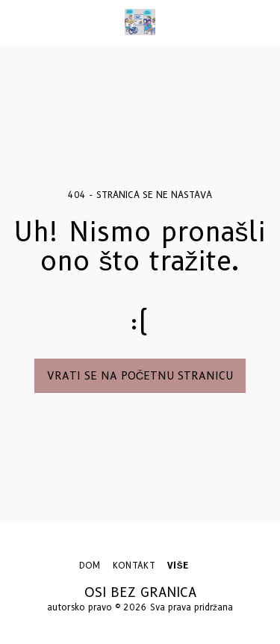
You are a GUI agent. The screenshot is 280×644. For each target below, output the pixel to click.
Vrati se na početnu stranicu (140, 376)
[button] (16, 22)
